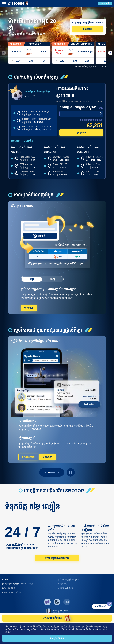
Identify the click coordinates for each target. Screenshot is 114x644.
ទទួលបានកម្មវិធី (28, 457)
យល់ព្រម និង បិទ (57, 638)
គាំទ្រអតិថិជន (14, 545)
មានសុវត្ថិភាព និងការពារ (91, 537)
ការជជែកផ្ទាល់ (101, 606)
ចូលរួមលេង (88, 29)
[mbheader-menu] (4, 4)
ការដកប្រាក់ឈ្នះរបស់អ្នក (61, 543)
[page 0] (45, 472)
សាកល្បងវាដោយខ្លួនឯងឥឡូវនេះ (78, 107)
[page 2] (58, 472)
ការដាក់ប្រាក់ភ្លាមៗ (62, 534)
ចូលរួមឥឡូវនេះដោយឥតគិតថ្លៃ (57, 558)
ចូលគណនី (105, 4)
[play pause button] (71, 472)
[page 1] (52, 472)
